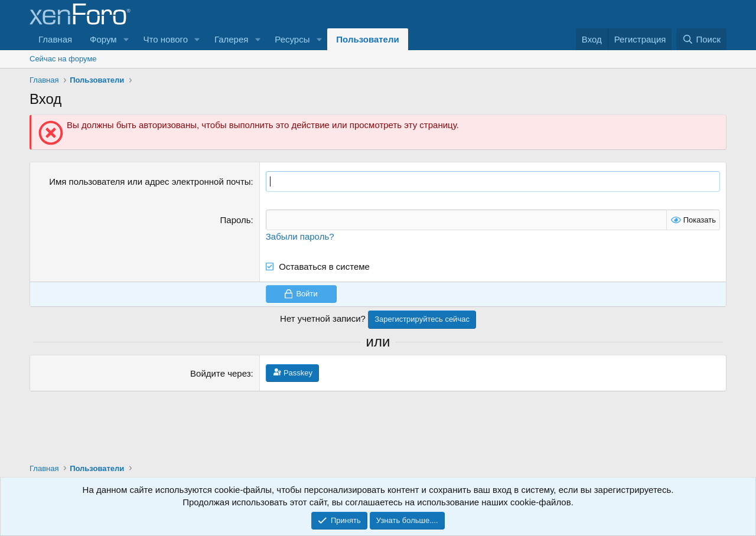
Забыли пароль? (300, 236)
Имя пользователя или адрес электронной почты (150, 182)
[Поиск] (701, 39)
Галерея (232, 39)
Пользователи (367, 39)
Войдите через (220, 373)
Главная (55, 39)
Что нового (166, 39)
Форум (103, 39)
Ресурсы (292, 39)
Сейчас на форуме (63, 59)
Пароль (236, 220)
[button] (126, 39)
